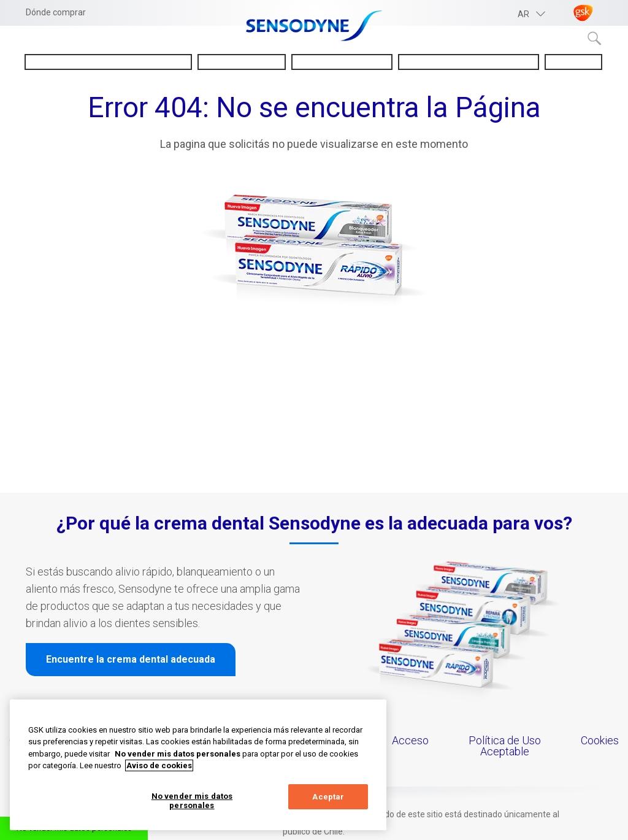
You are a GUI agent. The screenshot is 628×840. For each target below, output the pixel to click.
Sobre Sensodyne (242, 62)
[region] (198, 765)
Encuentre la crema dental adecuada (131, 659)
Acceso (410, 740)
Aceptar (328, 797)
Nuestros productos (342, 62)
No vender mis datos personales (192, 801)
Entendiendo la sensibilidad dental (108, 62)
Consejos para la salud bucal (469, 62)
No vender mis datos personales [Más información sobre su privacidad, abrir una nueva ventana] (178, 754)
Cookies (600, 740)
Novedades (573, 62)
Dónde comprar (56, 12)
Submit (595, 39)
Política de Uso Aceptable (505, 746)
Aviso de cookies (159, 765)
